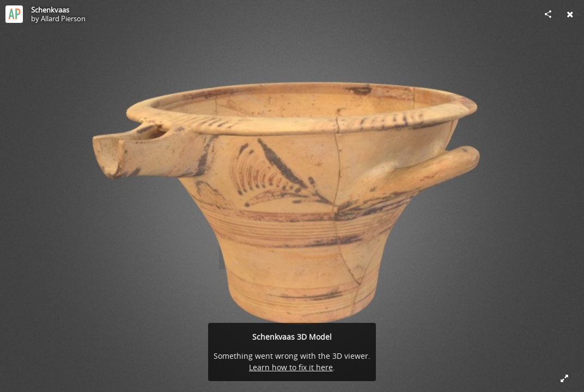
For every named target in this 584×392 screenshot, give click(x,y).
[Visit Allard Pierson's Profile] (14, 14)
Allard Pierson (63, 19)
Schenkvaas (50, 10)
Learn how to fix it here (291, 367)
